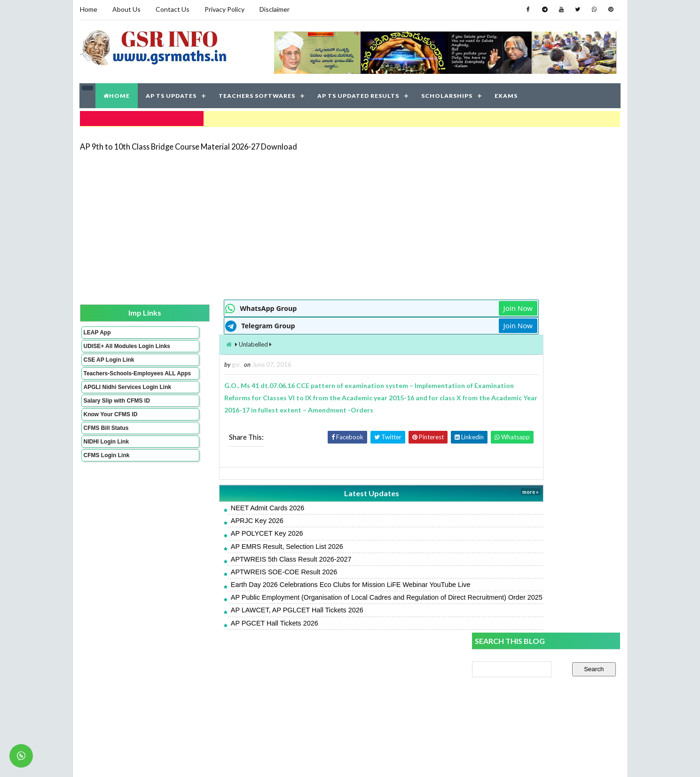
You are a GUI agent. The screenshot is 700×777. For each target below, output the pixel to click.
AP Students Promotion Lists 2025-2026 (532, 655)
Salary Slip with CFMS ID (116, 418)
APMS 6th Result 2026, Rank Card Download (538, 532)
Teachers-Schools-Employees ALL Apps (112, 381)
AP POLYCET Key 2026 (214, 531)
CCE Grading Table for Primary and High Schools (543, 677)
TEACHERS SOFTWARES (257, 94)
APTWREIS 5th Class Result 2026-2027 (239, 557)
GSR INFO (169, 760)
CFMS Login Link (106, 472)
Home (89, 9)
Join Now (439, 306)
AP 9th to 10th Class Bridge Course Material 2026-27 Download (189, 143)
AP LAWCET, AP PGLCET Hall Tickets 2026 (244, 617)
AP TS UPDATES (172, 94)
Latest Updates (306, 491)
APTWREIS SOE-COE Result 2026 (231, 570)
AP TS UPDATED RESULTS (359, 94)
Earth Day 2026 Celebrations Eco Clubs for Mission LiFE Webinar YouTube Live (298, 582)
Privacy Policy (224, 9)
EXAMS (507, 94)
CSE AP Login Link (109, 364)
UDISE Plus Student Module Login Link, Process (543, 553)
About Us (126, 9)
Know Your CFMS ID (110, 431)
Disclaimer (275, 9)
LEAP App (97, 330)
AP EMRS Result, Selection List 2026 (234, 544)
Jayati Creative (306, 760)
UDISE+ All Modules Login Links (110, 347)
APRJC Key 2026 (204, 518)
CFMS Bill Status (106, 445)
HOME (117, 94)
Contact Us (173, 9)
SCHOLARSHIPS (447, 94)
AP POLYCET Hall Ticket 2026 (517, 718)
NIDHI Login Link (106, 459)
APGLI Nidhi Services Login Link (112, 401)
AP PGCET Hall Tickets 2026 (222, 630)
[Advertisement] (350, 222)
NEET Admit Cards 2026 (215, 506)
